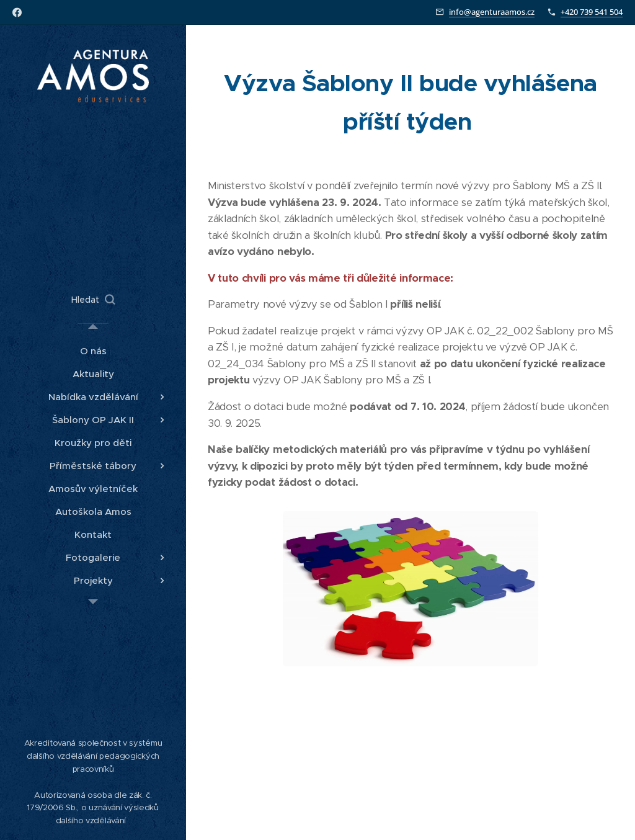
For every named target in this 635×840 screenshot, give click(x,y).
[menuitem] (93, 351)
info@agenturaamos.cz (492, 12)
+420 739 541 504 (592, 12)
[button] (93, 300)
